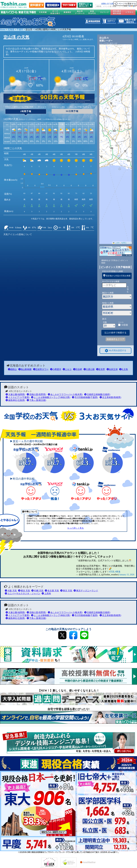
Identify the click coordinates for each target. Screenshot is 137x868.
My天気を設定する (115, 351)
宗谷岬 (78, 369)
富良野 (101, 369)
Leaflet (116, 243)
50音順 (125, 325)
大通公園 (89, 369)
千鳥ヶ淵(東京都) (36, 400)
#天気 (112, 572)
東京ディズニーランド (86, 591)
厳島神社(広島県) (15, 400)
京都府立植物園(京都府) (97, 394)
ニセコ (67, 369)
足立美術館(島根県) (110, 397)
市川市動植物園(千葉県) (85, 397)
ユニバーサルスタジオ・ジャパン (23, 593)
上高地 (46, 593)
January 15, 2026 (127, 575)
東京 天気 (66, 591)
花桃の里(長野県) (36, 394)
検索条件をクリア (115, 339)
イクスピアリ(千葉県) (18, 397)
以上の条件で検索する (115, 333)
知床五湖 (112, 369)
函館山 (12, 369)
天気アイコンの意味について (18, 234)
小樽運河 (56, 369)
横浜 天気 (24, 591)
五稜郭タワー (41, 369)
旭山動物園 (25, 369)
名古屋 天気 (52, 591)
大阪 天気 (11, 591)
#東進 (118, 572)
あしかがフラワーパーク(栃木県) (65, 394)
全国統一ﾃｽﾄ (105, 3)
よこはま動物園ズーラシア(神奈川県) (51, 397)
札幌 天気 (37, 591)
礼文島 (124, 369)
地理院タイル (126, 243)
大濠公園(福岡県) (15, 394)
